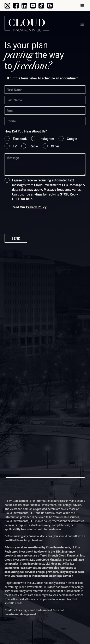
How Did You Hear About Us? (26, 131)
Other (55, 146)
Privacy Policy (36, 207)
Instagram (47, 139)
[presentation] (36, 221)
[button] (82, 6)
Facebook (20, 139)
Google (72, 139)
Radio (34, 146)
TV (15, 146)
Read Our (29, 207)
